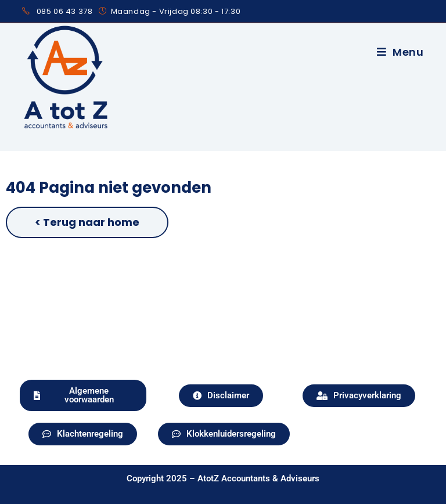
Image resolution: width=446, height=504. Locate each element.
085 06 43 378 (65, 11)
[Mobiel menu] (400, 52)
